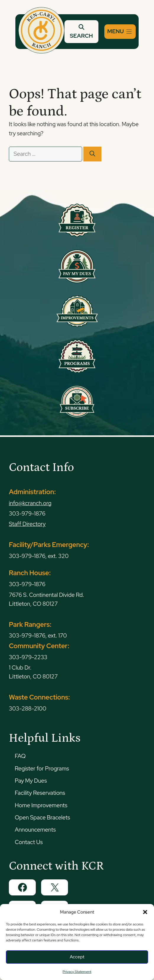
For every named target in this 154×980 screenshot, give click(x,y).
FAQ (20, 756)
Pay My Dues (31, 781)
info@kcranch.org (30, 503)
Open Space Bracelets (42, 818)
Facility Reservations (40, 793)
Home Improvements (41, 805)
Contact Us (29, 842)
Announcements (35, 830)
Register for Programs (42, 769)
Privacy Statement (77, 972)
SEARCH (81, 32)
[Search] (92, 154)
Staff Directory (27, 524)
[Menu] (120, 32)
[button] (145, 912)
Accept (77, 957)
